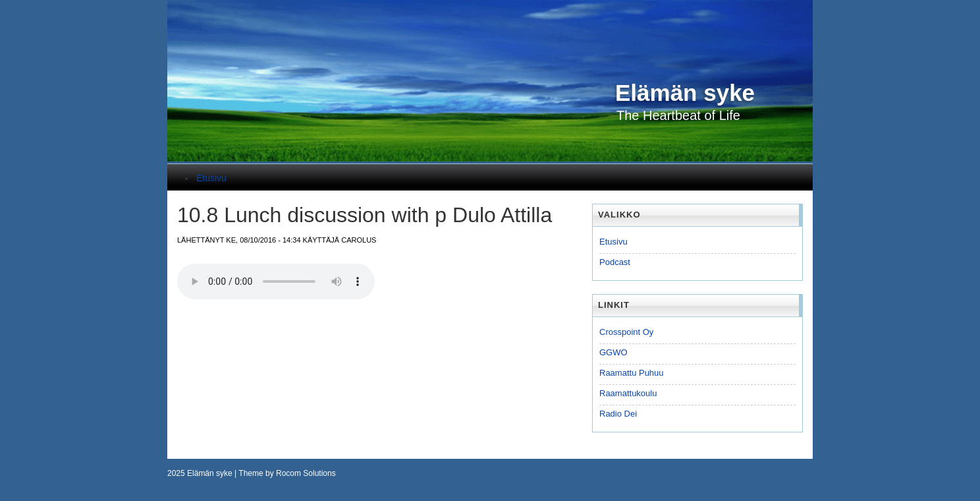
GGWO (613, 352)
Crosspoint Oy (626, 332)
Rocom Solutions (306, 473)
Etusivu (211, 178)
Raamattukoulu (628, 393)
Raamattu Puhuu (632, 373)
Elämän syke (210, 473)
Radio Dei (618, 414)
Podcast (615, 262)
